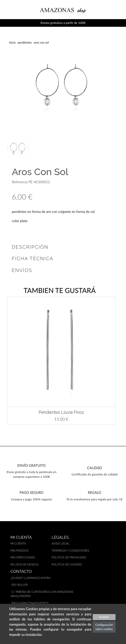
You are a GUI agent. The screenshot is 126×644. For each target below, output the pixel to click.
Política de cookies (67, 565)
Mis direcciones (23, 557)
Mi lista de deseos (24, 565)
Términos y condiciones (70, 551)
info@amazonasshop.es (30, 603)
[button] (5, 361)
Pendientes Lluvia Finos (61, 412)
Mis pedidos (20, 551)
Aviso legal (61, 544)
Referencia (20, 182)
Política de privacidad (69, 557)
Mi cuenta (18, 544)
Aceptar (104, 617)
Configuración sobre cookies (104, 627)
